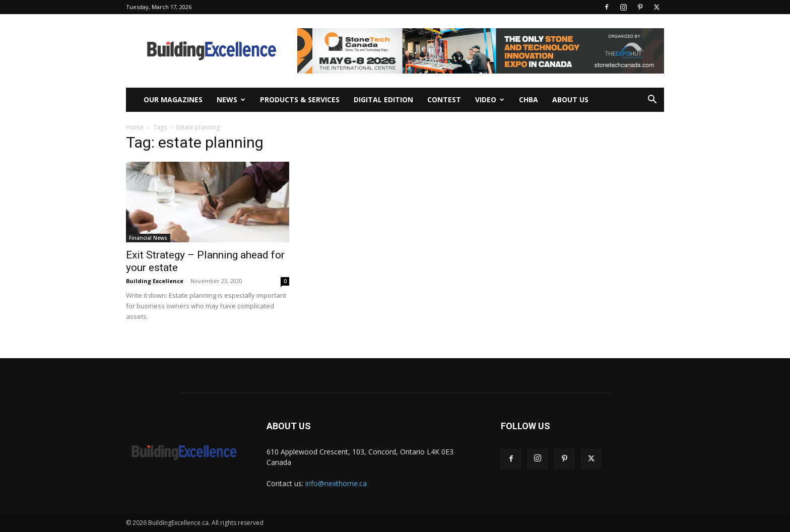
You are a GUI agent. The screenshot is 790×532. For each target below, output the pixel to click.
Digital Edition (383, 99)
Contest (444, 99)
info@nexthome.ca (336, 483)
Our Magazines (173, 99)
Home (135, 127)
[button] (652, 101)
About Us (570, 99)
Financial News (148, 238)
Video (490, 99)
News (231, 99)
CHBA (529, 99)
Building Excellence (155, 281)
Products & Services (300, 99)
